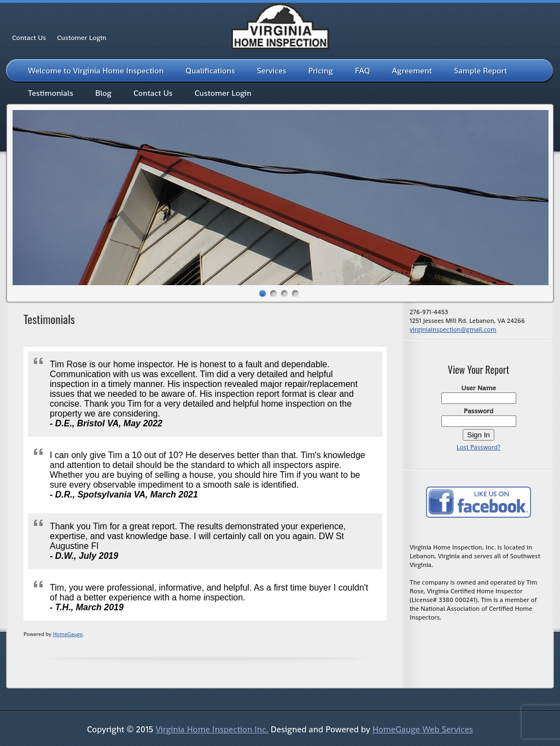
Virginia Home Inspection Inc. (212, 729)
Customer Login (81, 37)
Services (272, 70)
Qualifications (210, 70)
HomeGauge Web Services (423, 729)
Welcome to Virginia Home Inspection (96, 70)
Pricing (321, 70)
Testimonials (51, 93)
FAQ (363, 70)
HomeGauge (68, 634)
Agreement (412, 70)
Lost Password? (479, 447)
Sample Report (480, 70)
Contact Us (29, 37)
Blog (103, 93)
